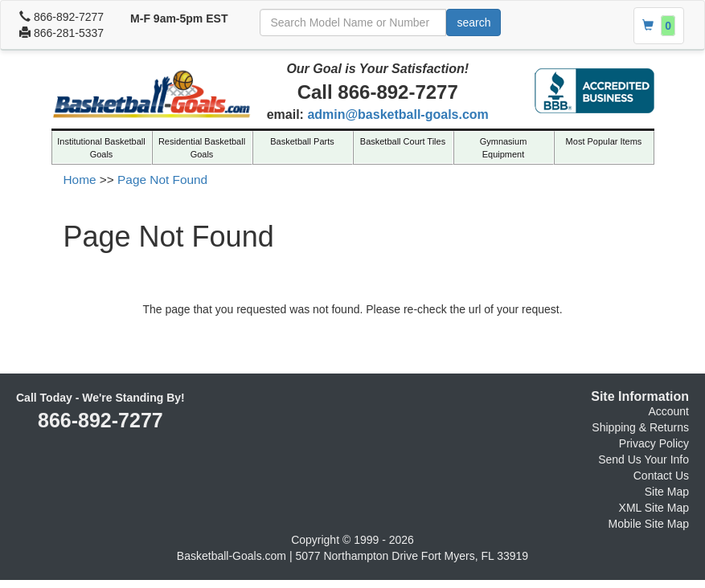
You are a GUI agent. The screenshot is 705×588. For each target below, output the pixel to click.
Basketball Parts (302, 141)
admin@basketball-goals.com (398, 114)
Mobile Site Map (649, 524)
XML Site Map (654, 508)
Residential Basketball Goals (202, 148)
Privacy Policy (654, 443)
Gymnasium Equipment (504, 148)
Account (668, 411)
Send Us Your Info (644, 459)
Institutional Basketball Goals (101, 148)
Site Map (667, 492)
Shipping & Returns (640, 427)
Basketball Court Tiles (403, 141)
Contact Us (661, 476)
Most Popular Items (604, 141)
